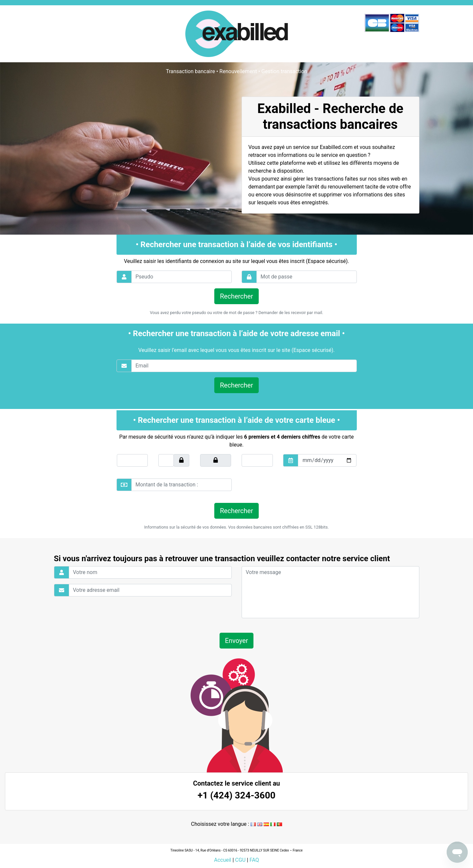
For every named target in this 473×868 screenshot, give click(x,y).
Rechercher (236, 296)
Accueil (223, 860)
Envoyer (237, 641)
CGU (240, 860)
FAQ (254, 860)
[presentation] (287, 485)
